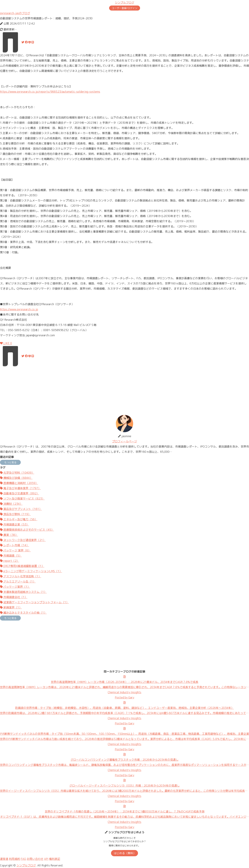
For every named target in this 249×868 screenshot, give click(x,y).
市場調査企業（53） (15, 524)
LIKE (6, 343)
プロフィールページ (124, 441)
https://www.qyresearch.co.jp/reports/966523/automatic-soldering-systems (50, 92)
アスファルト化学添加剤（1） (21, 576)
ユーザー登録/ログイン (125, 8)
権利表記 (55, 859)
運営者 (4, 859)
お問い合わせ (35, 859)
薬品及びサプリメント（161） (21, 509)
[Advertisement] (104, 391)
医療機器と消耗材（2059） (19, 483)
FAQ (23, 859)
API (46, 859)
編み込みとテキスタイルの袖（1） (23, 613)
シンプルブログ (124, 3)
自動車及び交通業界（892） (20, 493)
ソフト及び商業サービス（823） (22, 499)
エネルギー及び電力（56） (19, 519)
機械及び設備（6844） (16, 478)
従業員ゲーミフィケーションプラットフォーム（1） (34, 602)
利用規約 (15, 859)
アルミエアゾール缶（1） (18, 581)
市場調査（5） (11, 556)
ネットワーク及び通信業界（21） (23, 540)
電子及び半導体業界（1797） (20, 488)
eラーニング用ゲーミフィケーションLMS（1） (31, 571)
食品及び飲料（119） (15, 514)
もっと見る (10, 462)
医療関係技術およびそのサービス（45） (27, 530)
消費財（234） (11, 504)
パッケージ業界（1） (15, 587)
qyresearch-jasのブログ (15, 13)
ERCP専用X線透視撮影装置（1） (22, 566)
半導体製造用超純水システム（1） (23, 592)
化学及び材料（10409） (17, 473)
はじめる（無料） (125, 853)
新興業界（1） (11, 607)
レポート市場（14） (15, 545)
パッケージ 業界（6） (15, 550)
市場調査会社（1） (14, 597)
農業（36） (9, 535)
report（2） (10, 561)
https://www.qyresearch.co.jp (19, 309)
